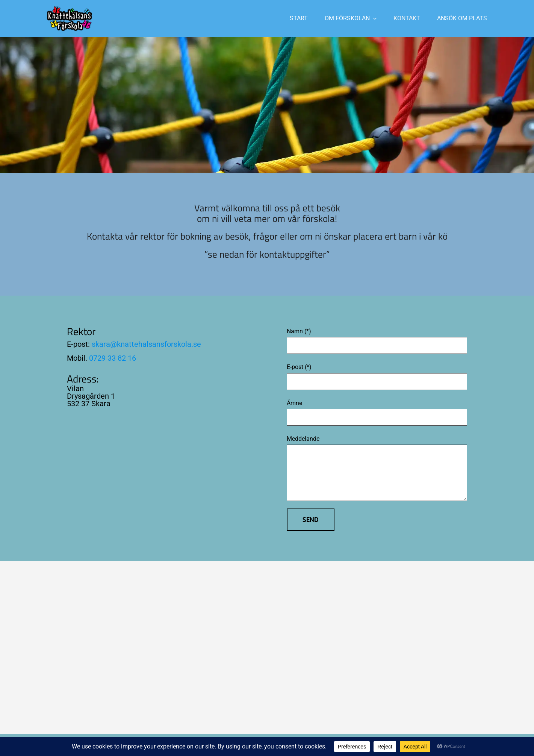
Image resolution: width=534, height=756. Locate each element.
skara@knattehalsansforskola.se (146, 344)
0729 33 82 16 (113, 358)
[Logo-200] (70, 9)
